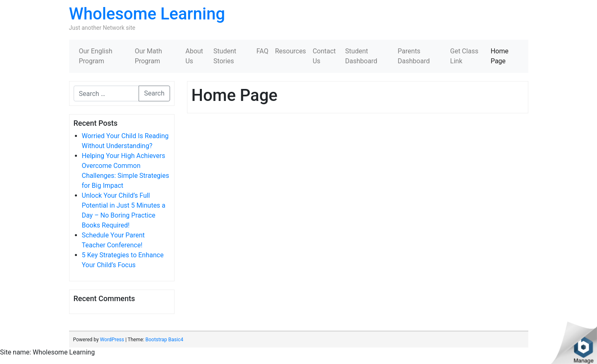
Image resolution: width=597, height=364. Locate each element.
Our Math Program (149, 56)
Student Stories (225, 56)
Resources (291, 51)
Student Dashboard (361, 56)
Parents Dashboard (414, 56)
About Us (194, 56)
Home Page (500, 56)
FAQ (263, 51)
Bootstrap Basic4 (164, 340)
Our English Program (96, 56)
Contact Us (324, 56)
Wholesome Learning (147, 14)
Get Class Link (464, 56)
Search (154, 93)
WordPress (112, 340)
